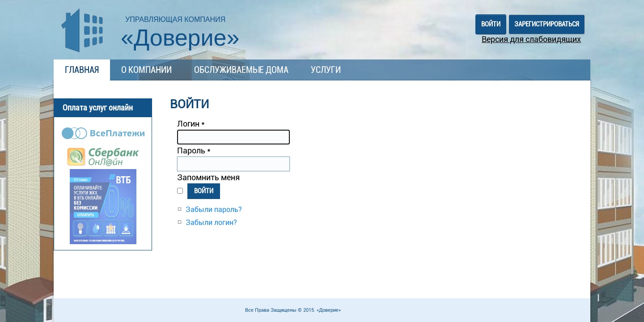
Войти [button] (491, 24)
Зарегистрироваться (547, 24)
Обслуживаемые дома (241, 70)
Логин (191, 124)
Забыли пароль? (214, 210)
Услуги (326, 70)
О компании (146, 70)
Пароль (194, 150)
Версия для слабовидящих (531, 39)
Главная (82, 70)
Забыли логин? (211, 222)
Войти (204, 191)
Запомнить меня (208, 177)
